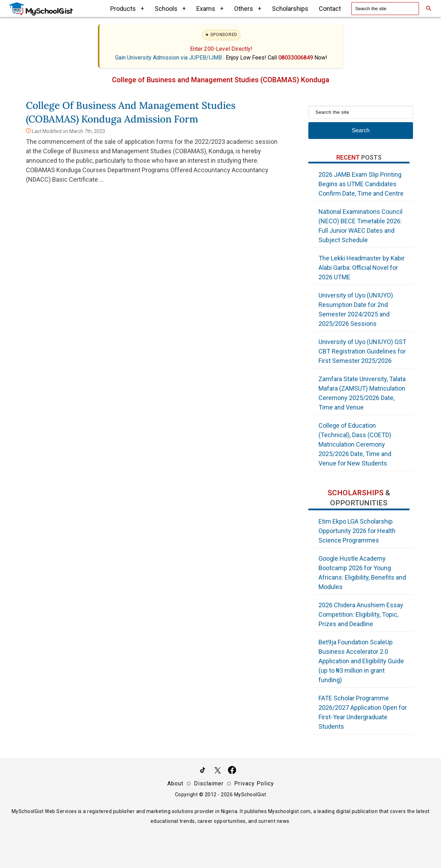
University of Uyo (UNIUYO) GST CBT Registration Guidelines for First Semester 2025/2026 (362, 351)
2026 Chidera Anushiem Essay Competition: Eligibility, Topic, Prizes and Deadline (361, 614)
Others (248, 9)
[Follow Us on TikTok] (203, 771)
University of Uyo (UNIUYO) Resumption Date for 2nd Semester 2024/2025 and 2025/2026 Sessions (356, 309)
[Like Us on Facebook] (232, 771)
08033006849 (296, 58)
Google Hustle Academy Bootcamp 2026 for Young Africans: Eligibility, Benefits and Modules (362, 573)
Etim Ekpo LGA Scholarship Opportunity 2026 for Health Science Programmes (357, 531)
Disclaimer (209, 783)
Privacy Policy (254, 783)
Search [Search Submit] (361, 130)
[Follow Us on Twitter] (217, 771)
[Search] (429, 8)
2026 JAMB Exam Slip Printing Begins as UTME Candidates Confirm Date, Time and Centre (361, 184)
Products (127, 9)
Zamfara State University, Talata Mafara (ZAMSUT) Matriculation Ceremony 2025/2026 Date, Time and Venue (362, 393)
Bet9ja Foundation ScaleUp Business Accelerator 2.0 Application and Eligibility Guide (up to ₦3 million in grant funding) (361, 661)
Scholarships (290, 9)
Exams (210, 9)
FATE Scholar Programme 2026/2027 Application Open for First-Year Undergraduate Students (363, 712)
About (175, 783)
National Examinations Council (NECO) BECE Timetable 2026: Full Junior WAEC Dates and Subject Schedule (360, 226)
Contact (330, 9)
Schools (170, 9)
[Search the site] (385, 9)
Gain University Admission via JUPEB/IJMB (169, 58)
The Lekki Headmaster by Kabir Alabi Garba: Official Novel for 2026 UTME (362, 268)
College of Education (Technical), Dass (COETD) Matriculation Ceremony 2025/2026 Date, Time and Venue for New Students (355, 444)
